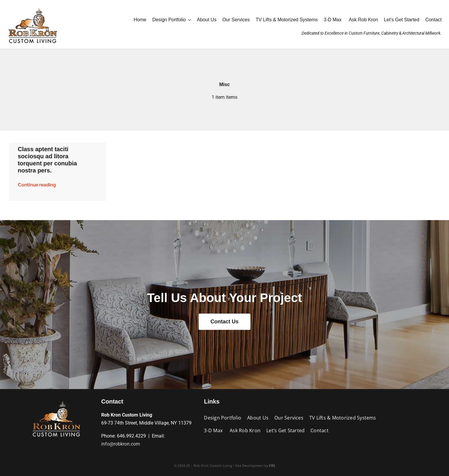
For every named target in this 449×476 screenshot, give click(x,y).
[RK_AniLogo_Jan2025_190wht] (33, 7)
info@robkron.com (121, 444)
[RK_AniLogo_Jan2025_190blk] (56, 400)
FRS (272, 465)
